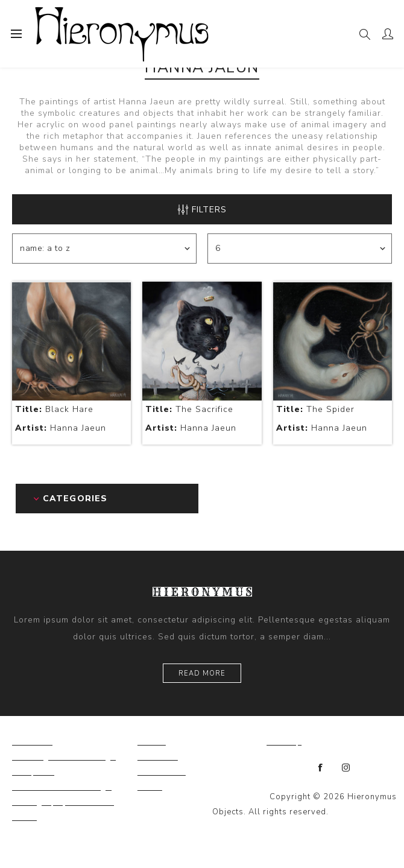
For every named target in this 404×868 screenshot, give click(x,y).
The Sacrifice (189, 409)
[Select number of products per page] (300, 249)
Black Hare (54, 409)
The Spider (315, 409)
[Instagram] (346, 768)
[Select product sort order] (104, 249)
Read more (202, 673)
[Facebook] (321, 768)
